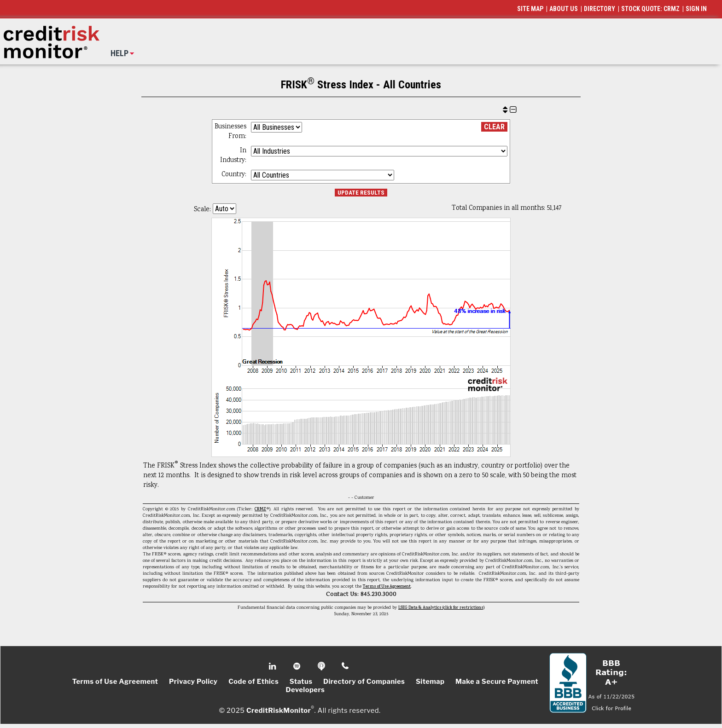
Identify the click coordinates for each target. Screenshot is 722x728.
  (509, 110)
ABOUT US (564, 9)
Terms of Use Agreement (387, 587)
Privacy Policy (193, 682)
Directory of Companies (364, 682)
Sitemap (430, 682)
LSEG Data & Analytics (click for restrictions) (441, 608)
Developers (306, 690)
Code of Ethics (253, 682)
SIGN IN (696, 9)
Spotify (298, 666)
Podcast (322, 666)
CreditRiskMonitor (279, 711)
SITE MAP (530, 9)
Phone (346, 666)
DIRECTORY (600, 9)
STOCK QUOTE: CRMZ (650, 9)
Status (301, 682)
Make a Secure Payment (497, 682)
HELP (119, 53)
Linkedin (274, 666)
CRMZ (260, 509)
